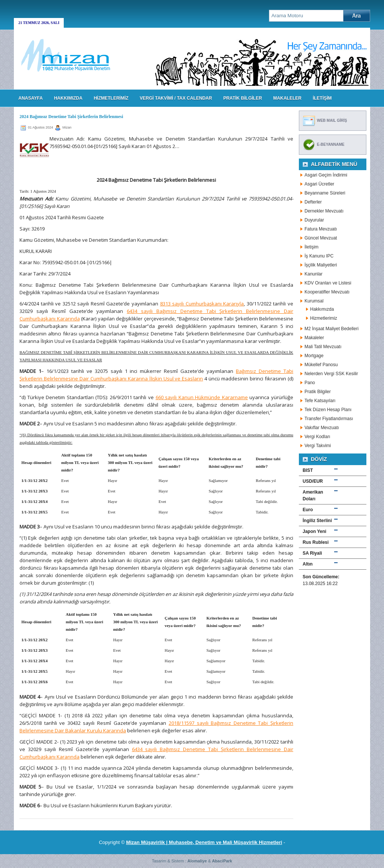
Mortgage (314, 356)
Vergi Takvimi (318, 446)
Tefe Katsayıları (320, 401)
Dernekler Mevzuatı (324, 211)
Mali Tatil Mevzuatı (323, 347)
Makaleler (314, 338)
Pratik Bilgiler (318, 392)
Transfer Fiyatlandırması (329, 419)
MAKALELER (287, 98)
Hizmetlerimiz (324, 318)
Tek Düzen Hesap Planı (328, 410)
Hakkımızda (322, 309)
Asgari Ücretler (319, 184)
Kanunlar (313, 274)
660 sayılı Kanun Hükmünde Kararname (202, 397)
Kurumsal (314, 301)
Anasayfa (31, 98)
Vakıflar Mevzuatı (322, 428)
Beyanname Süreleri (325, 193)
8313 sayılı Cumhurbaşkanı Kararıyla (202, 304)
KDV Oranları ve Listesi (328, 283)
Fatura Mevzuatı (321, 229)
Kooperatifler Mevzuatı (327, 292)
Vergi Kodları (317, 437)
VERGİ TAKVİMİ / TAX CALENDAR (176, 98)
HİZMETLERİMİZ (111, 98)
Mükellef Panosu (321, 365)
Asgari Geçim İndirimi (326, 175)
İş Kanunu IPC (319, 256)
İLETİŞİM (322, 98)
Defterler (313, 202)
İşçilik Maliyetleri (321, 265)
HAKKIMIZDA (68, 98)
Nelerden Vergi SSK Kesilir (331, 374)
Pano (310, 383)
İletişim (311, 247)
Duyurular (314, 220)
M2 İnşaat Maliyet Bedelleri (331, 329)
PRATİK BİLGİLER (242, 98)
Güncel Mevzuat (321, 238)
